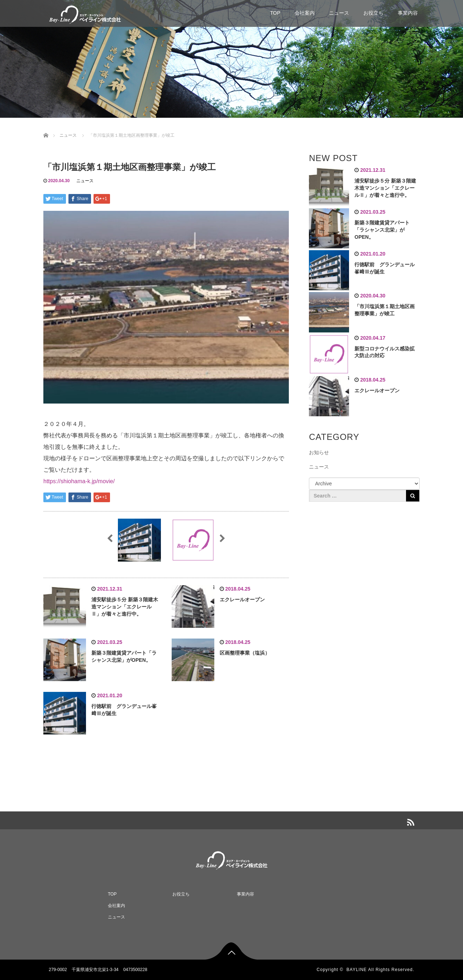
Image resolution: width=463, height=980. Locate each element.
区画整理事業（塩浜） (245, 653)
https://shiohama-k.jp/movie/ (82, 481)
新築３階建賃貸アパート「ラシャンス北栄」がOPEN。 (382, 230)
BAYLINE (357, 970)
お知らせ (319, 452)
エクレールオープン (242, 600)
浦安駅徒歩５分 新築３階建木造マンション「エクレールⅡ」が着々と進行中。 (125, 607)
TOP (275, 13)
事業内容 (408, 13)
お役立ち (373, 13)
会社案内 (305, 13)
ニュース (339, 13)
